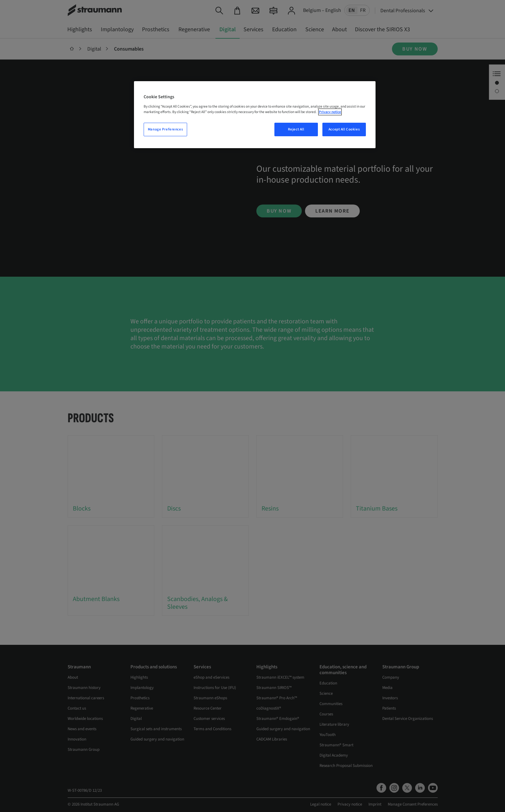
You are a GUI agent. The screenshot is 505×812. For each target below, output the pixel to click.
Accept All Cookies (344, 129)
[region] (255, 115)
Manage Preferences (165, 129)
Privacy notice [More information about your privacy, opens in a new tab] (330, 112)
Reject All (296, 129)
